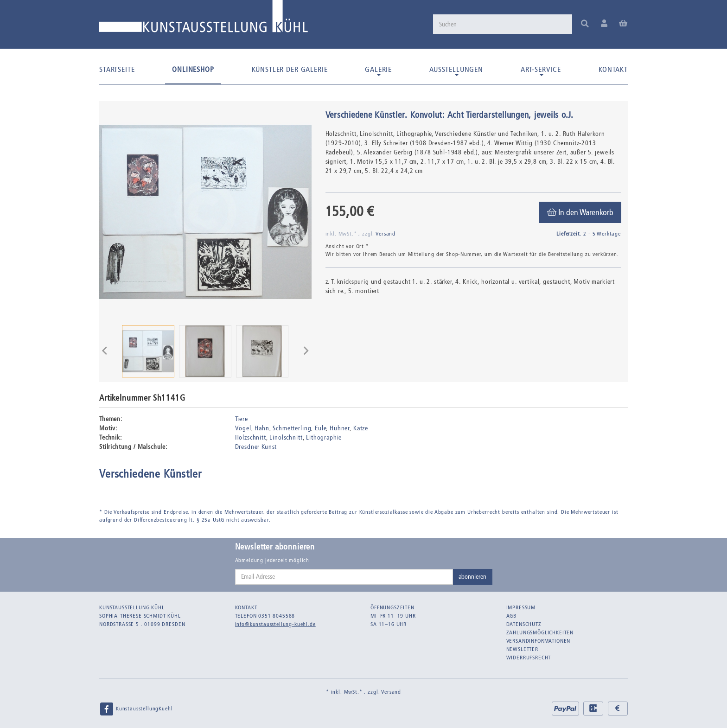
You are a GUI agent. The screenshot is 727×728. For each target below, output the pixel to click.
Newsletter (522, 649)
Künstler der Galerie (290, 69)
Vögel (243, 428)
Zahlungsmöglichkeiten (540, 632)
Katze (361, 428)
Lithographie (324, 437)
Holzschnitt (251, 437)
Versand (386, 234)
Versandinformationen (539, 641)
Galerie (378, 70)
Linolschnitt (286, 437)
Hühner (340, 428)
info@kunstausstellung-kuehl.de (275, 624)
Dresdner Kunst (256, 447)
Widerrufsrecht (529, 658)
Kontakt (613, 69)
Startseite (117, 69)
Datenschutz (524, 624)
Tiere (242, 419)
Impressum (521, 607)
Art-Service (541, 70)
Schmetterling (292, 428)
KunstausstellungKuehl (136, 709)
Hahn (262, 428)
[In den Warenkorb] (580, 212)
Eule (320, 428)
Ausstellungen (456, 70)
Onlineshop (193, 69)
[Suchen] (503, 24)
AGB (512, 616)
